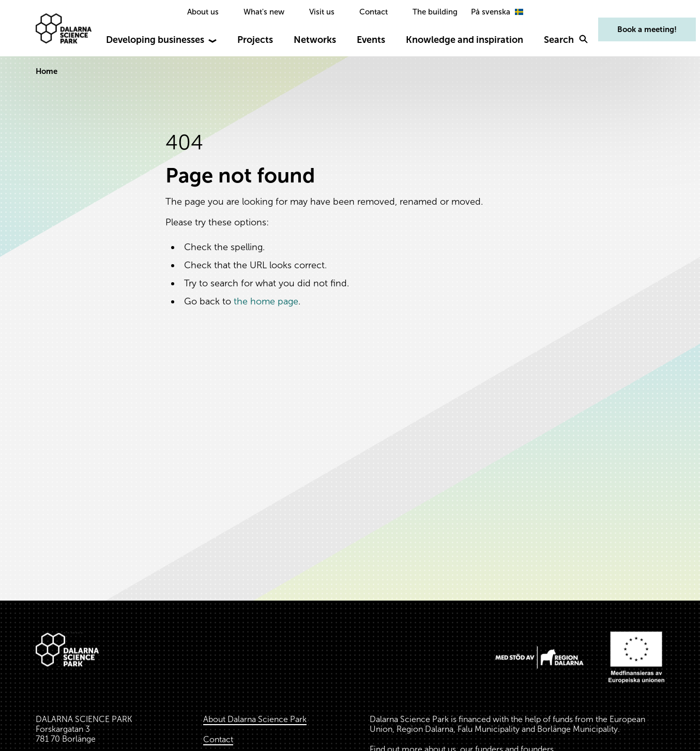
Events (371, 40)
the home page (266, 301)
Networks (315, 40)
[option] (499, 12)
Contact (374, 12)
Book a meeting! (647, 29)
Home (47, 71)
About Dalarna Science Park (255, 719)
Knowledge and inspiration (465, 40)
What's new (264, 12)
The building (435, 12)
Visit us (322, 12)
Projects (255, 40)
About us (203, 12)
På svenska (499, 12)
